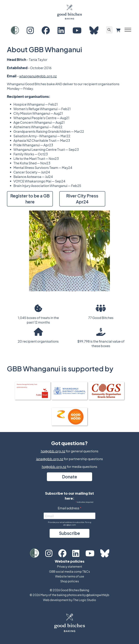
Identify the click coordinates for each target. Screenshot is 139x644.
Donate (70, 477)
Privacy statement (70, 566)
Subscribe (69, 533)
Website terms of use (70, 576)
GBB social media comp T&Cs (69, 571)
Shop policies (70, 581)
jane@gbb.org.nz (50, 459)
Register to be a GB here (30, 199)
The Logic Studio (85, 600)
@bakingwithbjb (98, 595)
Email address (69, 508)
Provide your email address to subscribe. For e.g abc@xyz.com (70, 523)
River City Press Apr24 (82, 199)
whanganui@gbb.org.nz (38, 76)
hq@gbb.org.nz (53, 451)
